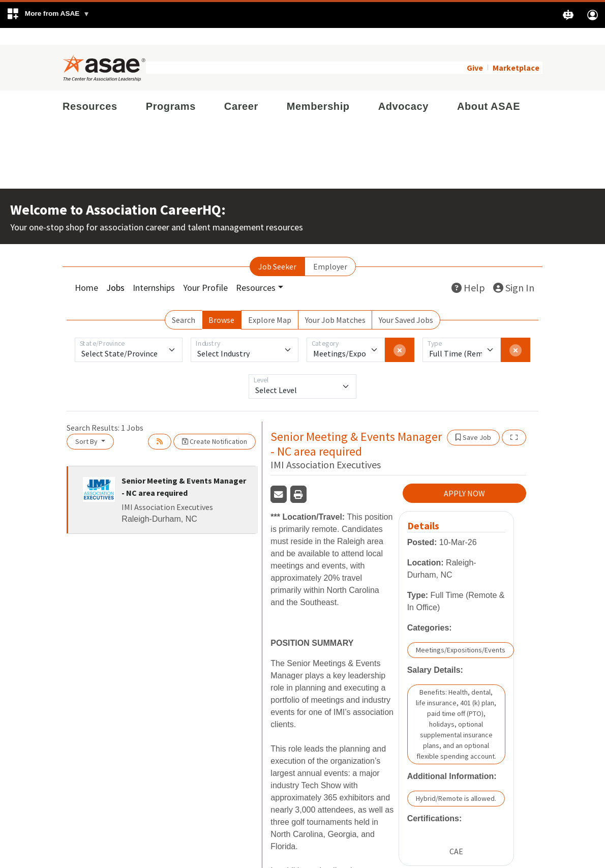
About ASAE (489, 89)
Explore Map (270, 303)
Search (184, 303)
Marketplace (516, 51)
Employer (330, 250)
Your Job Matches (335, 303)
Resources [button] (256, 271)
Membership (318, 89)
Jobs (115, 271)
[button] (48, 15)
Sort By (87, 425)
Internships (154, 271)
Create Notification (215, 425)
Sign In (514, 271)
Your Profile (205, 271)
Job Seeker (277, 250)
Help (468, 271)
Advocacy (403, 89)
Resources (90, 89)
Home (86, 271)
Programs (171, 89)
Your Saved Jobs (406, 303)
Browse (221, 303)
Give (475, 51)
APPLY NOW (464, 477)
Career (241, 89)
